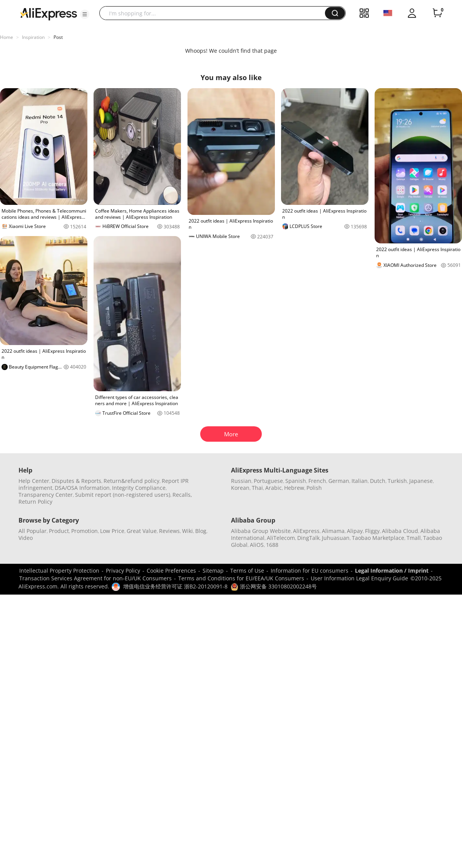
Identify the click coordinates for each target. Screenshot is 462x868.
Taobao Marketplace (378, 538)
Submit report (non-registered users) (123, 495)
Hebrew (294, 488)
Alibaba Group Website (261, 531)
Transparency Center (46, 495)
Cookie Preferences (171, 571)
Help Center (34, 481)
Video (26, 538)
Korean (240, 488)
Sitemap (213, 571)
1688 (272, 545)
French (317, 481)
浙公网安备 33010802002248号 (274, 586)
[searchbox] (215, 13)
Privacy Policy (123, 571)
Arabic (274, 488)
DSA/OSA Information (82, 488)
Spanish (296, 481)
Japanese (421, 481)
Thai (257, 488)
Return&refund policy (131, 481)
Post (58, 37)
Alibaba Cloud (400, 531)
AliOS (257, 545)
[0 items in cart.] (437, 13)
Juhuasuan (336, 538)
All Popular (33, 531)
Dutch (378, 481)
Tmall (414, 538)
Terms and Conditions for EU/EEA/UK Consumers (241, 578)
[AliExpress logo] (49, 13)
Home (7, 37)
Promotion (85, 531)
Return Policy (35, 502)
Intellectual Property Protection (59, 571)
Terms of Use (247, 571)
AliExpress (306, 531)
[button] (85, 14)
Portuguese (268, 481)
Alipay (355, 531)
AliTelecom (281, 538)
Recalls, (182, 495)
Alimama (333, 531)
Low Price (112, 531)
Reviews (169, 531)
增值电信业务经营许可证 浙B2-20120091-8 (175, 586)
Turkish (397, 481)
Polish (314, 488)
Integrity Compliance (139, 488)
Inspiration (33, 37)
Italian (360, 481)
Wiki (187, 531)
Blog (201, 531)
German (339, 481)
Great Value (142, 531)
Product (59, 531)
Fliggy (372, 531)
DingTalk (308, 538)
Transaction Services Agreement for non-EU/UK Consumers (95, 578)
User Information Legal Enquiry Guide (359, 578)
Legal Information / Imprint (392, 571)
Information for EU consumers (310, 571)
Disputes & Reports (76, 481)
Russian (241, 481)
